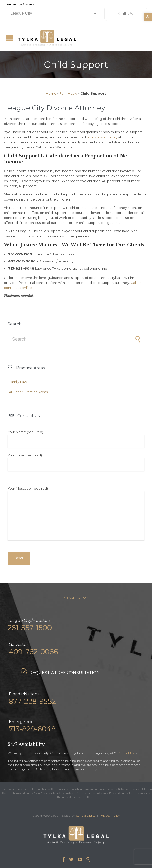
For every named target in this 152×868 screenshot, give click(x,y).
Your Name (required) (76, 439)
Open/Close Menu (9, 38)
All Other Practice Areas (28, 392)
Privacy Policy (110, 815)
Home (51, 93)
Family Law (68, 93)
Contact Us (125, 753)
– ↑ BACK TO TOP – (76, 598)
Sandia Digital (86, 815)
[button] (148, 17)
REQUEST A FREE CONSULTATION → (62, 671)
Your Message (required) (76, 514)
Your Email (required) (76, 462)
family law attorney (102, 137)
